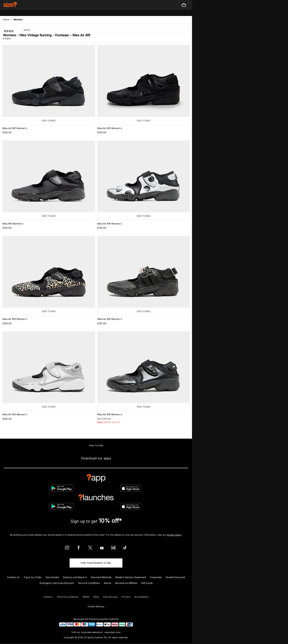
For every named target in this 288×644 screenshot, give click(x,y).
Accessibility (141, 597)
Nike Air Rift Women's (15, 128)
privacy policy (174, 535)
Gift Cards (147, 583)
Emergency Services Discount (57, 583)
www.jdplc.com (112, 632)
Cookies (48, 597)
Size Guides (52, 577)
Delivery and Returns (75, 577)
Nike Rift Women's (13, 224)
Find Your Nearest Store (96, 563)
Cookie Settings (96, 606)
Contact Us (13, 577)
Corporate (156, 577)
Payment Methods (101, 577)
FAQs (96, 597)
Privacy (126, 597)
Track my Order (33, 577)
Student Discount (175, 577)
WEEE (86, 597)
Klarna (107, 583)
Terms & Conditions (89, 583)
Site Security (110, 597)
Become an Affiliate (126, 583)
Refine (27, 30)
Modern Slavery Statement (131, 577)
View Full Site (96, 445)
